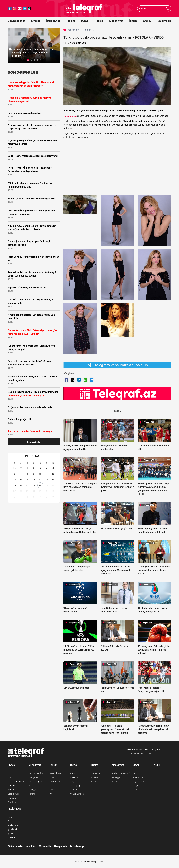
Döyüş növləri (139, 782)
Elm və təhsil (55, 777)
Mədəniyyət (116, 21)
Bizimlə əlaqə (77, 846)
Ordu (10, 773)
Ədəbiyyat (116, 777)
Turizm (32, 794)
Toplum (70, 21)
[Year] (39, 456)
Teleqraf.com (70, 116)
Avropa (74, 790)
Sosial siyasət (56, 773)
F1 (134, 773)
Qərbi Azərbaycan (16, 782)
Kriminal (95, 777)
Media (52, 790)
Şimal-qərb (13, 829)
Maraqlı (94, 782)
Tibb (51, 786)
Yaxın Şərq (75, 786)
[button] (28, 60)
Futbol (136, 790)
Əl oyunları (138, 786)
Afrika (73, 773)
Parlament (13, 786)
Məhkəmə (95, 773)
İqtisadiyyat (53, 21)
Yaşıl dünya (55, 782)
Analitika (12, 802)
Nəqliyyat (33, 790)
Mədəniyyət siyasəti (121, 773)
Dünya (85, 21)
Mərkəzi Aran (14, 825)
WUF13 (147, 21)
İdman (133, 21)
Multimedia (164, 21)
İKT (30, 786)
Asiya (73, 782)
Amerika (74, 777)
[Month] (29, 456)
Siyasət (35, 21)
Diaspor (11, 777)
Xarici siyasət (14, 790)
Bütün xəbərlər (16, 21)
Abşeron (12, 838)
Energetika (33, 777)
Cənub (11, 817)
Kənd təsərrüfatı (36, 773)
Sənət (114, 782)
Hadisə (99, 21)
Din (51, 794)
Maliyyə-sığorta (36, 782)
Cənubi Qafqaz (77, 794)
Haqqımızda (61, 846)
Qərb (10, 821)
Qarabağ (12, 798)
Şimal (10, 833)
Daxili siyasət (14, 794)
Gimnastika (138, 777)
